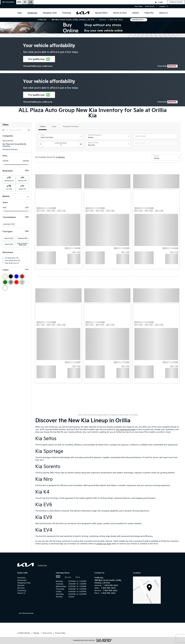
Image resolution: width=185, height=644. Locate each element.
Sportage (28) (8, 243)
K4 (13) (5, 220)
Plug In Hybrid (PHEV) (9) (22, 298)
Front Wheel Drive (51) (13, 314)
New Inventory (8, 141)
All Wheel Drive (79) (12, 311)
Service (68, 577)
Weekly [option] (91, 137)
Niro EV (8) (6, 227)
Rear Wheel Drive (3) (12, 316)
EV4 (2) (5, 207)
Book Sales (139, 6)
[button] (8, 2)
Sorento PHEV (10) (9, 240)
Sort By (156, 156)
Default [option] (157, 158)
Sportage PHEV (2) (9, 250)
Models (16, 196)
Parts (78, 577)
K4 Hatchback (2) (9, 223)
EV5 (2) (5, 210)
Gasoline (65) (22, 292)
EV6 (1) (5, 213)
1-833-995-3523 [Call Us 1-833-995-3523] (115, 20)
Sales (58, 577)
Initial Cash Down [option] (47, 137)
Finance (43, 127)
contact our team (104, 544)
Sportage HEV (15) (9, 247)
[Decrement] (41, 144)
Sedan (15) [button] (22, 189)
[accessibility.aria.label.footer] (104, 640)
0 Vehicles (60, 157)
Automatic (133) (9, 278)
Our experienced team (126, 430)
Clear (27, 170)
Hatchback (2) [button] (9, 181)
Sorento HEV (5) (8, 237)
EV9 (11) (5, 217)
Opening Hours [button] (139, 20)
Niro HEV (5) (7, 230)
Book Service (150, 6)
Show (43, 135)
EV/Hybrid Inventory (10, 150)
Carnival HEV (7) (8, 203)
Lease (54, 127)
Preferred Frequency (95, 135)
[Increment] (81, 144)
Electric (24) (9, 292)
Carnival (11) (7, 200)
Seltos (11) (6, 233)
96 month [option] (91, 145)
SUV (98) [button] (9, 189)
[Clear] (29, 130)
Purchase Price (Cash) (71, 127)
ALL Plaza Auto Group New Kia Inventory (14, 145)
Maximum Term (93, 143)
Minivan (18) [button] (22, 181)
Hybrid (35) (9, 298)
